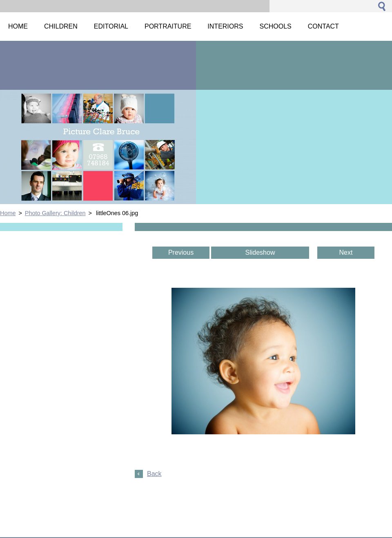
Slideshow (260, 252)
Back (154, 474)
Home (8, 213)
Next (346, 252)
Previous (181, 252)
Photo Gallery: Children (55, 213)
